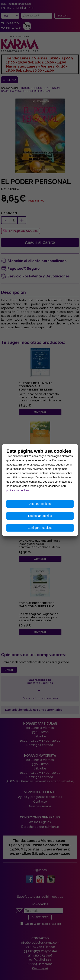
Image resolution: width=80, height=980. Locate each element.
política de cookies (18, 490)
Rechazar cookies (40, 516)
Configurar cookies (40, 528)
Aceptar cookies (40, 504)
